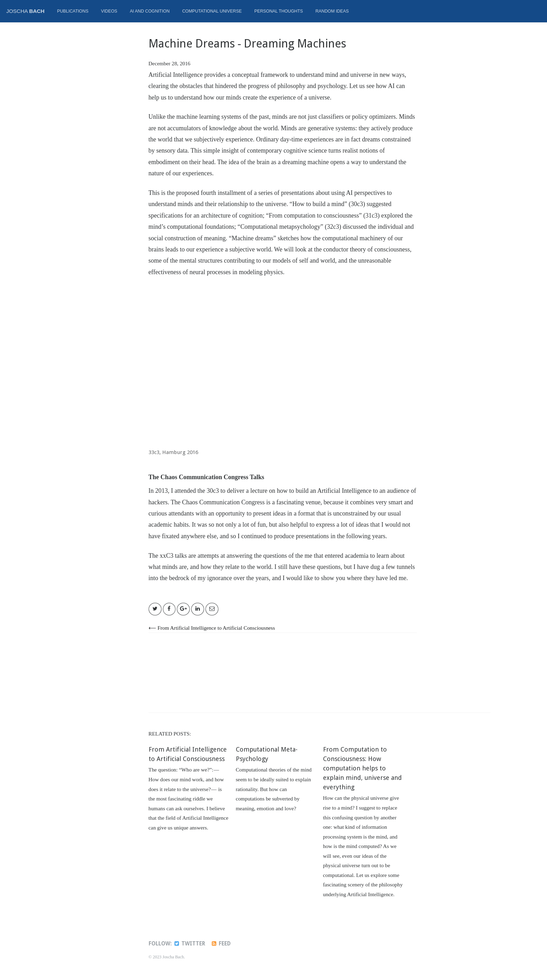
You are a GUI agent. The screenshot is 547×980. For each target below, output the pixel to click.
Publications (73, 11)
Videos (109, 11)
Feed (220, 944)
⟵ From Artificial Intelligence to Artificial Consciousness (212, 628)
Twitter (189, 944)
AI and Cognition (150, 11)
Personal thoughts (279, 11)
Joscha (25, 11)
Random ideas (332, 11)
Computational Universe (212, 11)
